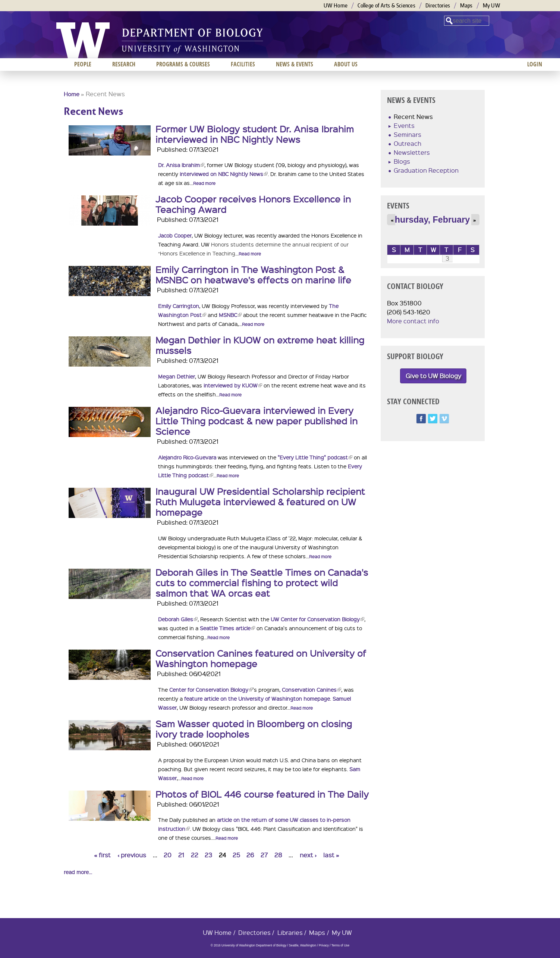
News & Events (295, 64)
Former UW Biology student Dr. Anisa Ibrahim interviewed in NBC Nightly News (255, 134)
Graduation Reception (426, 170)
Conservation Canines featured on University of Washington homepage (261, 658)
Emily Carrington (179, 306)
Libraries (290, 932)
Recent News (413, 117)
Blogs (402, 161)
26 (250, 855)
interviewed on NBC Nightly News (224, 174)
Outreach (408, 143)
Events (404, 125)
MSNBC (230, 315)
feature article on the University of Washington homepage (257, 698)
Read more (204, 183)
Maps (466, 5)
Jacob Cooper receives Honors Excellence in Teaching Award (253, 204)
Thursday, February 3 (433, 220)
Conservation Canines (312, 690)
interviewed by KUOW (233, 385)
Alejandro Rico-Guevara (187, 457)
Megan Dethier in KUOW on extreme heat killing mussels (260, 345)
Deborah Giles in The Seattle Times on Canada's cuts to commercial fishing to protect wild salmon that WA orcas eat (262, 582)
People (83, 64)
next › (308, 855)
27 (264, 855)
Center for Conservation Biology (211, 690)
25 (236, 855)
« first (102, 855)
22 (195, 855)
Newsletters (412, 152)
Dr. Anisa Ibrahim (181, 165)
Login (535, 64)
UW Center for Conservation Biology (317, 619)
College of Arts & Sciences (386, 5)
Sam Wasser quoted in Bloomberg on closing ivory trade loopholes (254, 729)
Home (72, 94)
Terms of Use (340, 946)
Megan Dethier (177, 376)
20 (168, 855)
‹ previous (132, 855)
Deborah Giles (178, 619)
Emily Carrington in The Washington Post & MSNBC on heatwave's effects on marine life (253, 274)
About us (346, 64)
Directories (438, 5)
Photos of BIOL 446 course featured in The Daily (262, 794)
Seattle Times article (227, 628)
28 (278, 855)
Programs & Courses (183, 64)
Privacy (324, 946)
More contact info (413, 321)
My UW (492, 5)
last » (331, 855)
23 (208, 855)
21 (181, 855)
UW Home (336, 5)
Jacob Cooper (175, 235)
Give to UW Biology (433, 376)
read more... (78, 872)
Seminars (408, 134)
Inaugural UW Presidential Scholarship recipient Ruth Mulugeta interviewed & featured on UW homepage (260, 502)
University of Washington (83, 40)
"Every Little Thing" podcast (315, 457)
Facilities (243, 64)
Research (124, 64)
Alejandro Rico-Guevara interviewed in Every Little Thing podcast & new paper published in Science (257, 421)
